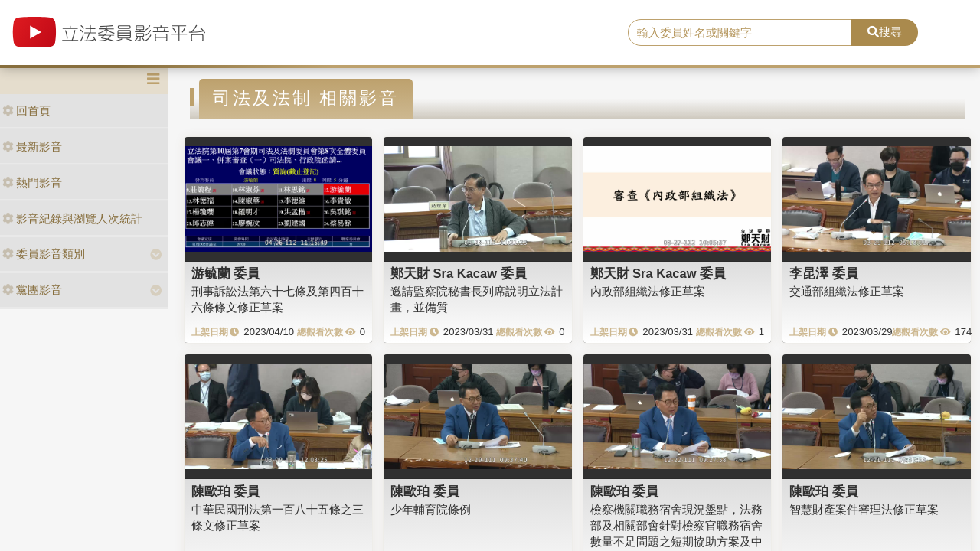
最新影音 (32, 147)
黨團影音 (32, 290)
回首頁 (26, 111)
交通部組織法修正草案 (847, 291)
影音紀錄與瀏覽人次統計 (72, 218)
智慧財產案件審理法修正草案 (864, 509)
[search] (740, 33)
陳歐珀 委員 (226, 491)
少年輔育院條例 (431, 509)
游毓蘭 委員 (226, 273)
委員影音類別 (44, 254)
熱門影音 (32, 183)
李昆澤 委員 (824, 273)
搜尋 (885, 32)
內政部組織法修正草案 (648, 291)
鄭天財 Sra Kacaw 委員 (459, 273)
